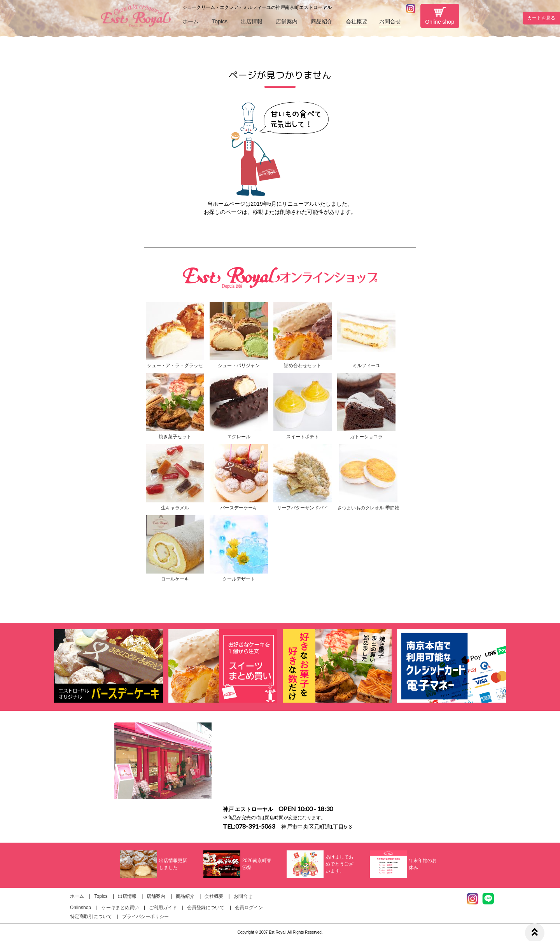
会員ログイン (249, 908)
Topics (220, 21)
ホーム (191, 21)
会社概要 (357, 21)
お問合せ (390, 21)
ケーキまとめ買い (120, 908)
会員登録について (206, 908)
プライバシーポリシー (145, 917)
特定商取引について (91, 917)
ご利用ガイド (163, 908)
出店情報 (252, 21)
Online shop (440, 16)
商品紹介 (322, 21)
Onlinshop (80, 908)
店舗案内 (287, 21)
